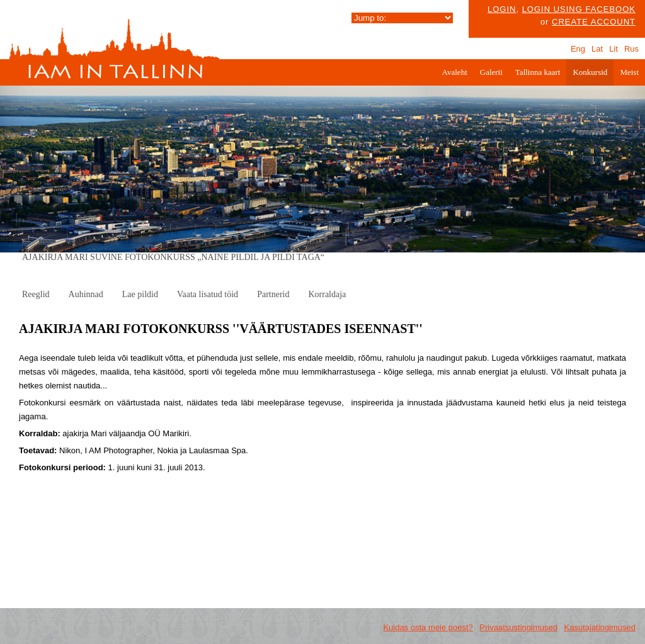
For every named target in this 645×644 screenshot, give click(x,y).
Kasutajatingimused (600, 627)
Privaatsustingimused (518, 627)
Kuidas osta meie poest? (428, 627)
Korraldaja (327, 294)
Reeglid (36, 294)
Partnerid (273, 294)
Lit (614, 49)
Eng (578, 49)
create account (594, 22)
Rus (631, 49)
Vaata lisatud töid (208, 294)
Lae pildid (140, 294)
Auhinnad (86, 294)
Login (502, 9)
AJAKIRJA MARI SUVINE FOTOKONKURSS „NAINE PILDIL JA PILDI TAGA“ (173, 257)
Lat (597, 49)
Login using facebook (579, 9)
